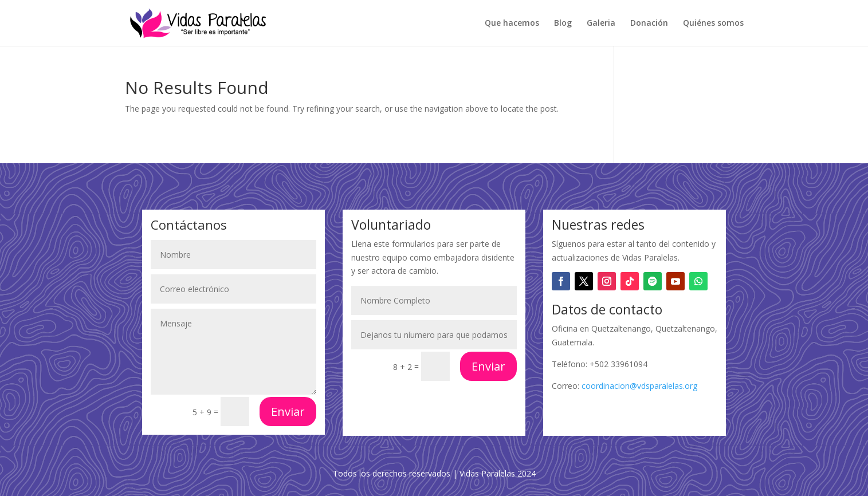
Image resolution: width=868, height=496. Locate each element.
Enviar (288, 412)
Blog (563, 23)
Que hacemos (512, 23)
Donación (649, 23)
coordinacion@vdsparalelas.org (639, 386)
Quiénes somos (713, 23)
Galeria (601, 23)
